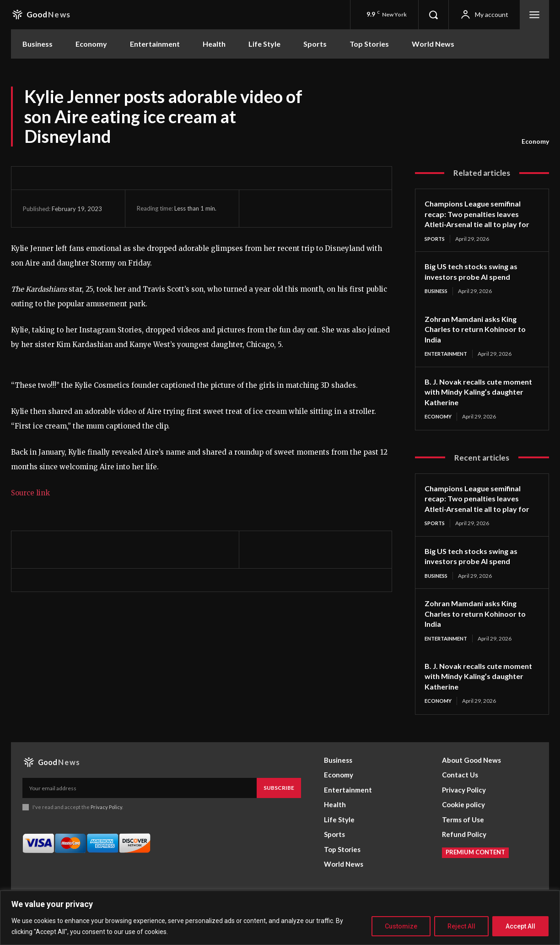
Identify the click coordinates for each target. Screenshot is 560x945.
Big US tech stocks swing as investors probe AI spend (476, 282)
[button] (433, 15)
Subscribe (279, 812)
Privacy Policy (106, 831)
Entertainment (449, 365)
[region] (280, 918)
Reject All (461, 926)
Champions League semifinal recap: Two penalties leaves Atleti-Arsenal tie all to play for (477, 219)
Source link (30, 493)
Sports (436, 249)
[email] (140, 812)
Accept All (520, 926)
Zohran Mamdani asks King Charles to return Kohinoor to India (480, 340)
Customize (401, 926)
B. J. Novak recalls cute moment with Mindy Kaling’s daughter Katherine (477, 403)
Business (438, 302)
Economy (535, 141)
